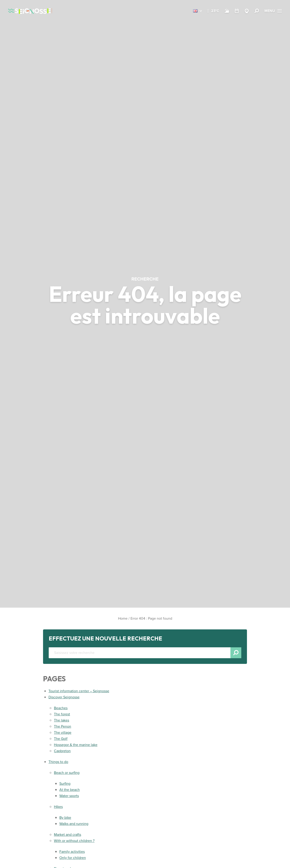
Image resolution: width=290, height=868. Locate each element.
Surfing (65, 784)
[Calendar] (237, 11)
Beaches (61, 708)
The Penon (63, 726)
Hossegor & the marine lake (76, 745)
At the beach (70, 790)
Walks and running (74, 824)
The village (63, 732)
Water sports (69, 796)
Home (123, 618)
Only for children (73, 858)
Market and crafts (68, 835)
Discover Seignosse (64, 697)
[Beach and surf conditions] (227, 11)
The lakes (62, 720)
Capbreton (62, 751)
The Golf (61, 739)
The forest (62, 714)
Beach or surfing (67, 773)
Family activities (72, 852)
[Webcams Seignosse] (247, 11)
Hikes (58, 807)
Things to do (58, 762)
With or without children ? (74, 841)
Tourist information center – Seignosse (79, 691)
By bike (65, 818)
